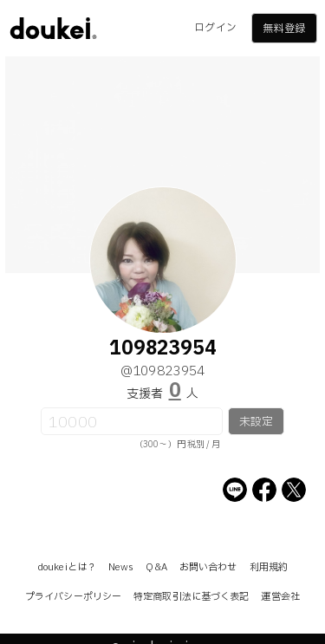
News (121, 567)
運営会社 (280, 597)
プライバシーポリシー (73, 597)
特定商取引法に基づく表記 (191, 597)
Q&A (156, 567)
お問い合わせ (208, 567)
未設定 (256, 422)
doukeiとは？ (67, 567)
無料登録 (283, 29)
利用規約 (269, 567)
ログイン (215, 28)
